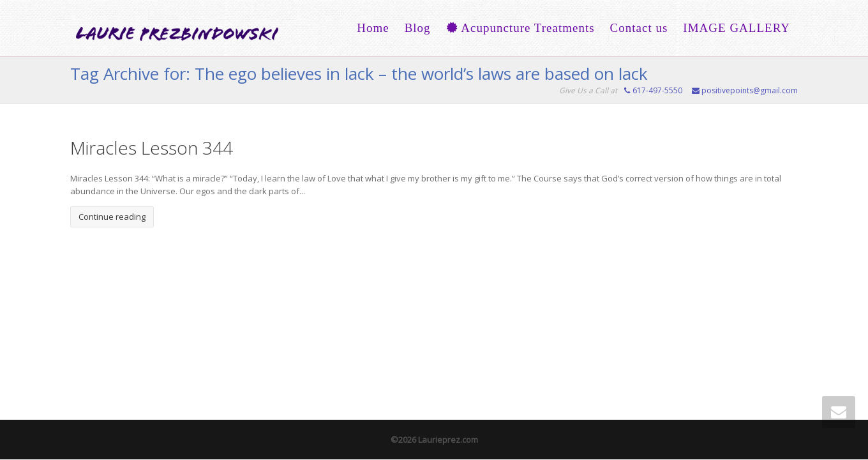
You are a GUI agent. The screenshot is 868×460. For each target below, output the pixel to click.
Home (373, 28)
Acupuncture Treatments (520, 28)
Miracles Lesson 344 (152, 148)
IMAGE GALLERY (737, 28)
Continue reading (112, 217)
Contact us (639, 28)
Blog (418, 28)
